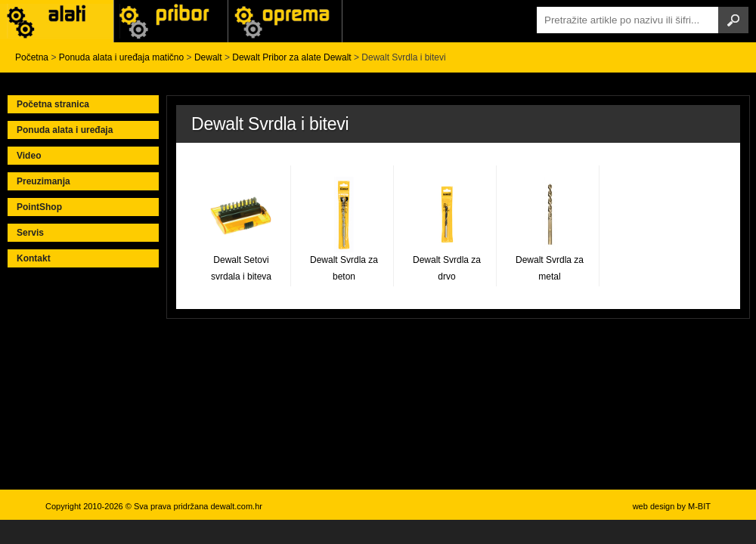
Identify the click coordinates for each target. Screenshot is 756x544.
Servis (30, 233)
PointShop (39, 207)
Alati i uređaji (57, 21)
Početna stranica (53, 104)
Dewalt (208, 57)
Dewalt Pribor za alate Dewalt (291, 57)
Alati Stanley (285, 21)
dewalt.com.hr (236, 506)
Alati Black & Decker (171, 21)
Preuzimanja (43, 181)
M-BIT (699, 506)
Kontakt (34, 258)
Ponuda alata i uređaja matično (121, 57)
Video (29, 156)
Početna (32, 57)
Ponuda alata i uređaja (65, 130)
